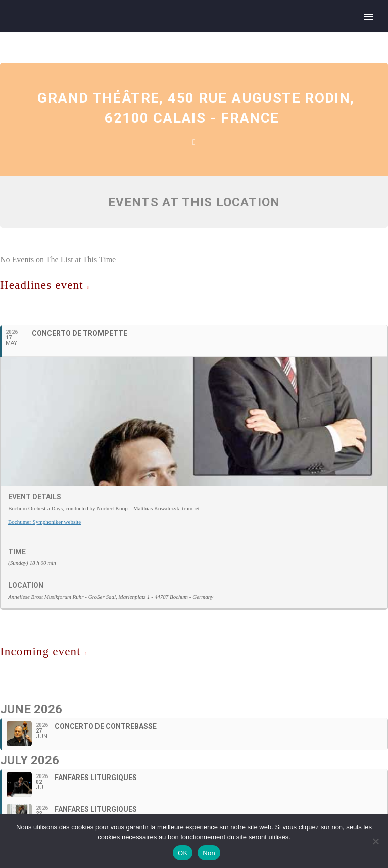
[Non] (375, 841)
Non (209, 853)
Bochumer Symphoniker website (44, 522)
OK (183, 853)
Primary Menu (368, 17)
